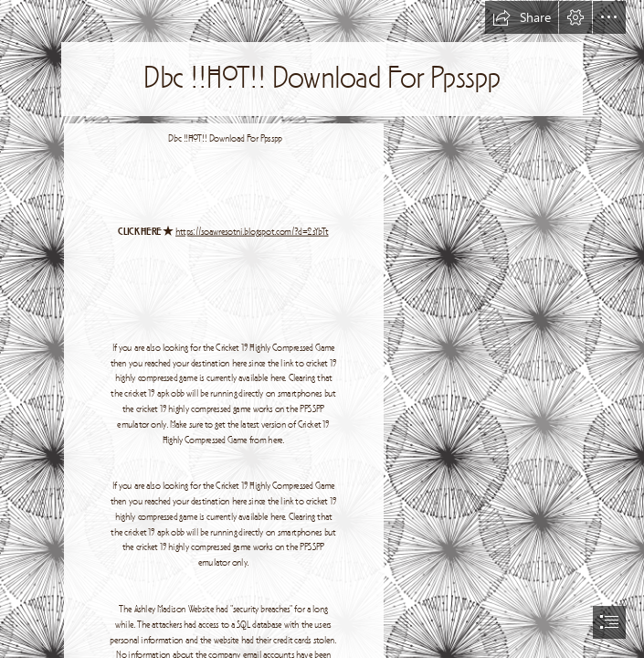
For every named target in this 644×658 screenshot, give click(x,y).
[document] (322, 329)
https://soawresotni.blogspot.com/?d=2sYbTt (252, 233)
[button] (522, 17)
